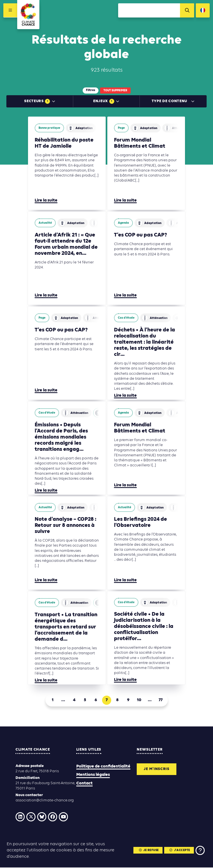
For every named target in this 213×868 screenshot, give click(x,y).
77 (161, 701)
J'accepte (180, 850)
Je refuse (148, 850)
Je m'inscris (157, 770)
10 (139, 701)
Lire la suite (46, 201)
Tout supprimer (115, 91)
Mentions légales (93, 775)
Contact (84, 784)
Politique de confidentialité (103, 767)
